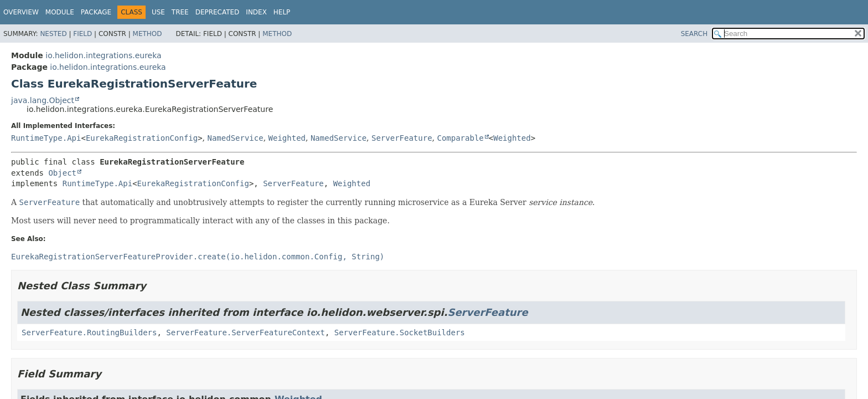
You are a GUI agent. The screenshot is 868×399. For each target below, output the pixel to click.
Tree (180, 12)
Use (158, 12)
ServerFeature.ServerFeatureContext (246, 332)
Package (96, 12)
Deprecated (218, 12)
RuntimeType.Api (46, 138)
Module (60, 12)
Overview (21, 12)
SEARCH (694, 34)
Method (148, 34)
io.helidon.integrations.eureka (103, 55)
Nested (53, 34)
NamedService (236, 138)
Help (282, 12)
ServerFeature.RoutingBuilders (89, 332)
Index (256, 12)
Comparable (460, 138)
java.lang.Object (43, 100)
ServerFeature (402, 138)
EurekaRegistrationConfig (142, 138)
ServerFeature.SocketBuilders (400, 332)
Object (62, 173)
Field (82, 34)
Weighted (287, 138)
